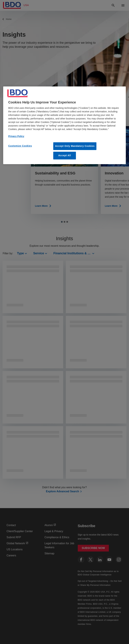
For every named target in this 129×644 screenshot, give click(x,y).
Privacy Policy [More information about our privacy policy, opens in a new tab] (16, 136)
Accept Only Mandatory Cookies (75, 146)
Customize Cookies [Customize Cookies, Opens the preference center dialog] (20, 146)
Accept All (65, 155)
